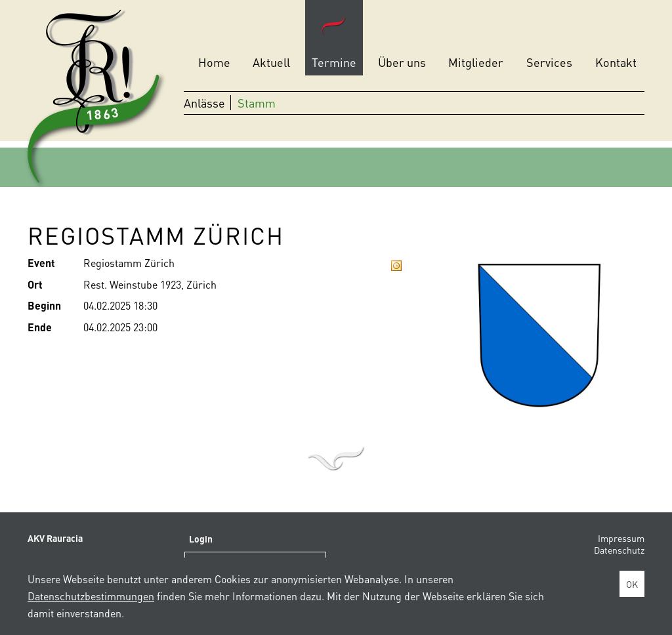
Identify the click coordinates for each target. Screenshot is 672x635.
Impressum (621, 538)
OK (632, 584)
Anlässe (204, 103)
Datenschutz (619, 550)
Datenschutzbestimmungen (91, 596)
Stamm (257, 103)
